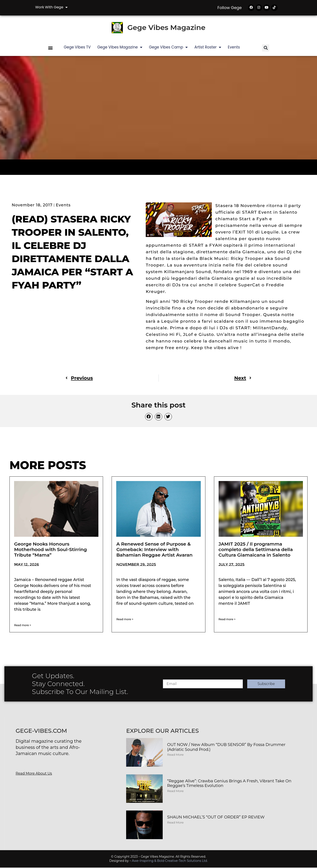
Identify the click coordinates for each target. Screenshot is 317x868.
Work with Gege (51, 7)
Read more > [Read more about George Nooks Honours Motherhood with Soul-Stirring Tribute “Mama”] (23, 626)
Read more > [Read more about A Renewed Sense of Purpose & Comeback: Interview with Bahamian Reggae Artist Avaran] (125, 620)
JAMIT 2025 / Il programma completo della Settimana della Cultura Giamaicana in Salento (256, 550)
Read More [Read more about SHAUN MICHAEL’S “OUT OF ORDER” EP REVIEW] (175, 823)
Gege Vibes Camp (168, 48)
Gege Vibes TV (77, 48)
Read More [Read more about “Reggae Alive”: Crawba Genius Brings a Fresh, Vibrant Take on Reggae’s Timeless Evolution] (175, 791)
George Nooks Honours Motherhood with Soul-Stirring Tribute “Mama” (50, 550)
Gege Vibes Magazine (166, 28)
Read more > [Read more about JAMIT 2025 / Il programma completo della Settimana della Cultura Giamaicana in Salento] (227, 620)
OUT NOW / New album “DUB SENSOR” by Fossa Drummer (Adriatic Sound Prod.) (226, 748)
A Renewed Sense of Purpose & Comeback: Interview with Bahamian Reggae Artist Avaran (154, 550)
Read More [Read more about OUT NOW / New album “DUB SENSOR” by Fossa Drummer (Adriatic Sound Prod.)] (175, 755)
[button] (51, 48)
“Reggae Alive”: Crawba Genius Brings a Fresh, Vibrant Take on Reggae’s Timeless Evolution (229, 784)
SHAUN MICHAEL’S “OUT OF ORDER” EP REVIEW (216, 818)
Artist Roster (208, 48)
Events (234, 48)
